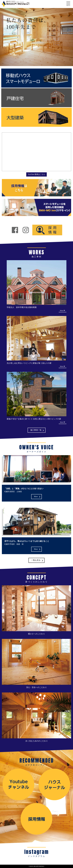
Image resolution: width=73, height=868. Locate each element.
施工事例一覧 (36, 430)
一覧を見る (36, 560)
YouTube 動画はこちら (36, 174)
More (36, 497)
